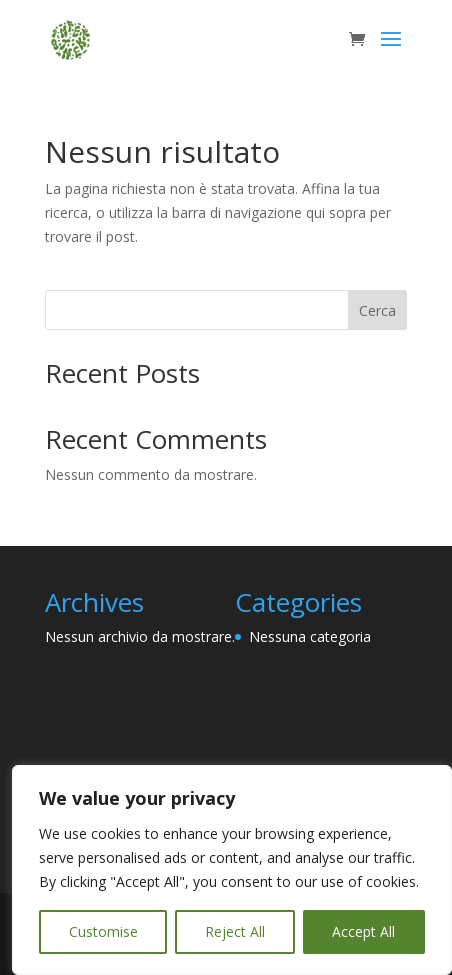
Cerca (377, 310)
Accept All (363, 931)
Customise (103, 931)
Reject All (235, 931)
